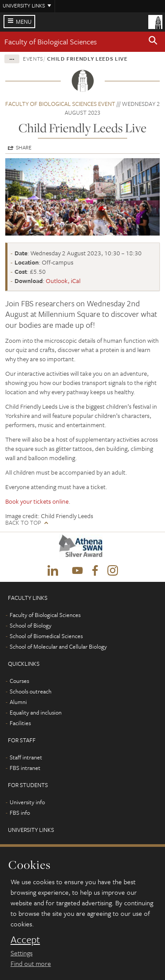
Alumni (18, 702)
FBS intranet (25, 768)
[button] (153, 42)
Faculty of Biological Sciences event (60, 104)
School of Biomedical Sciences (46, 636)
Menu (24, 22)
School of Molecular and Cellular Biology (58, 646)
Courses (19, 681)
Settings (22, 953)
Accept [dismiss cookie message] (25, 940)
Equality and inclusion (36, 712)
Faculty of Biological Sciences (51, 42)
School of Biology (31, 625)
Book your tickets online (37, 501)
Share (24, 147)
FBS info (20, 813)
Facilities (20, 723)
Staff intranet (26, 757)
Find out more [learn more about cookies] (31, 963)
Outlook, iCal (63, 281)
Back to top (23, 523)
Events (33, 58)
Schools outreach (31, 691)
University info (27, 802)
